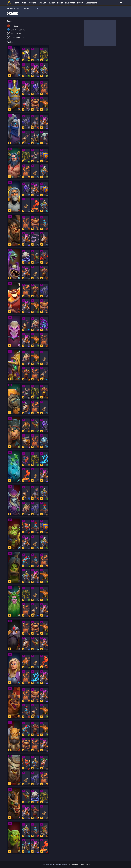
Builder (52, 3)
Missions (33, 3)
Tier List (42, 3)
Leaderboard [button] (91, 3)
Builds (60, 3)
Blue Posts (70, 3)
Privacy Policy (73, 864)
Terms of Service (85, 864)
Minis (24, 3)
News (17, 3)
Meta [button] (79, 3)
